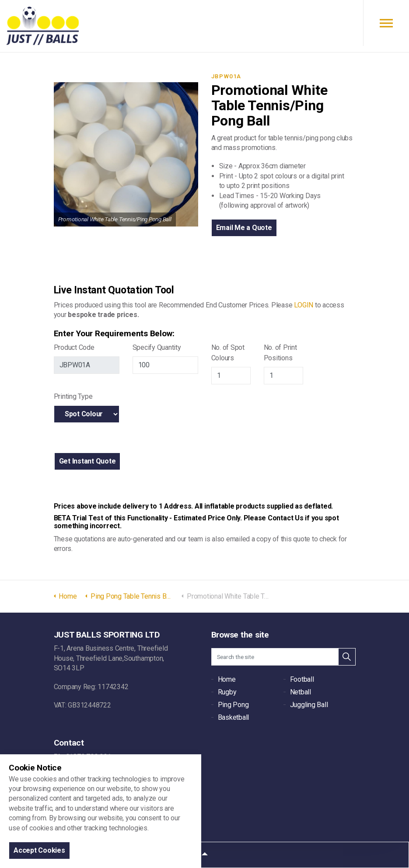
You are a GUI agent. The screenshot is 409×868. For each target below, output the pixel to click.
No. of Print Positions (280, 353)
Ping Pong (233, 705)
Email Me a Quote (244, 228)
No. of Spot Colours (228, 353)
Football (302, 679)
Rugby (227, 692)
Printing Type (73, 396)
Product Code (74, 347)
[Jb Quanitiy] (165, 365)
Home (227, 679)
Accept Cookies (39, 850)
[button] (87, 461)
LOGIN (304, 305)
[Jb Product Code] (87, 365)
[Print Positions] (283, 376)
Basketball (234, 717)
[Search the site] (283, 657)
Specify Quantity (157, 347)
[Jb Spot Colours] (231, 376)
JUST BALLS (43, 26)
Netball (301, 692)
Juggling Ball (309, 705)
